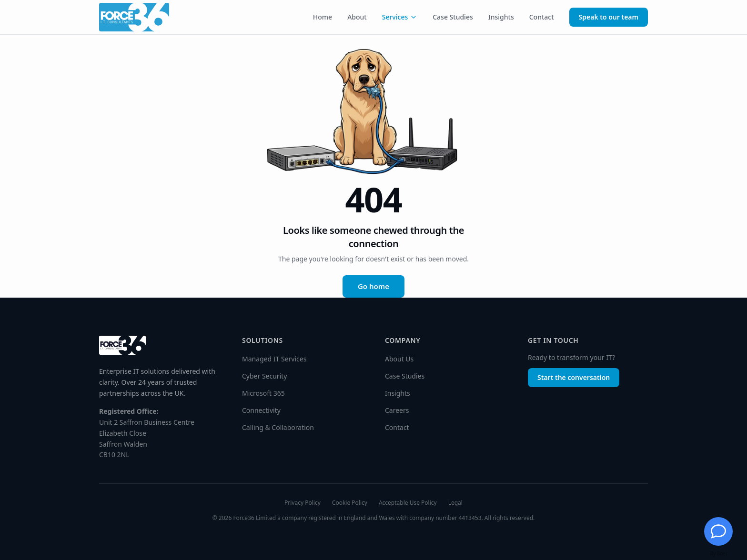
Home (323, 17)
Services (400, 17)
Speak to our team (609, 17)
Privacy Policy (303, 503)
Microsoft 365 (263, 393)
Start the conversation (574, 377)
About (357, 17)
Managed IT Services (274, 359)
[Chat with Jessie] (718, 531)
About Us (399, 359)
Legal (455, 503)
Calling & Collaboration (278, 427)
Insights (501, 17)
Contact (542, 17)
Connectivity (261, 410)
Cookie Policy (350, 503)
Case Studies (453, 17)
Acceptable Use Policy (408, 503)
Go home (373, 286)
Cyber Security (264, 376)
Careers (397, 410)
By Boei (719, 553)
